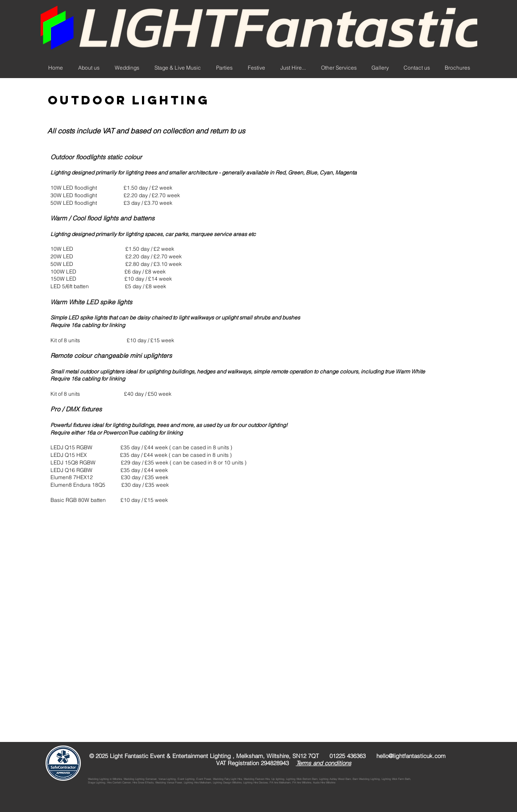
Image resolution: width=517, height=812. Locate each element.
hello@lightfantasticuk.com (411, 756)
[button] (293, 68)
